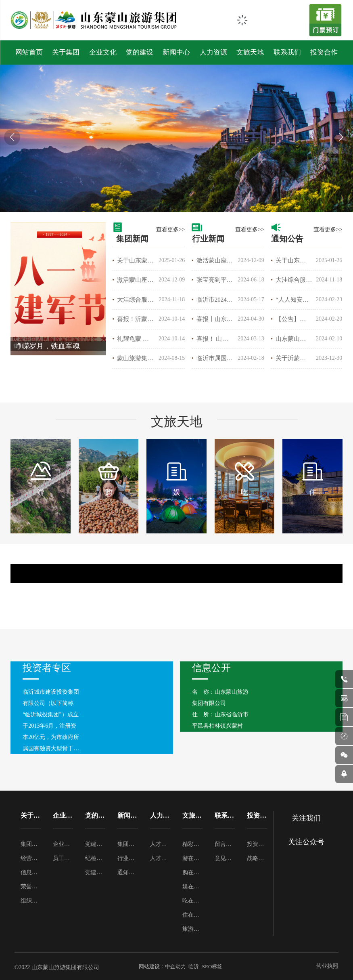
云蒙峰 (218, 569)
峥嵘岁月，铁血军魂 (47, 346)
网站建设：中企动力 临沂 (169, 966)
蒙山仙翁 (218, 578)
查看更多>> (171, 230)
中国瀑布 (52, 569)
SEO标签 (212, 966)
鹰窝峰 (52, 578)
